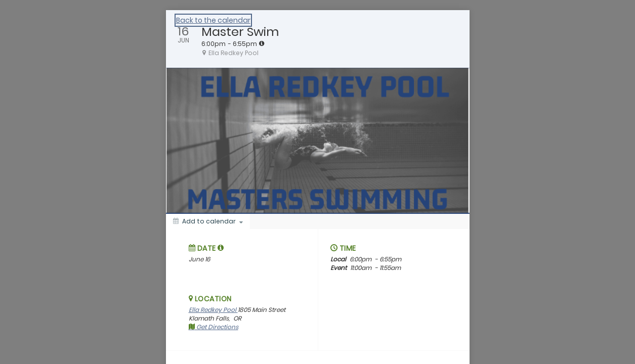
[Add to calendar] (208, 221)
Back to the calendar (213, 20)
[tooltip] (262, 43)
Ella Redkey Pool (213, 310)
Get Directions (214, 327)
